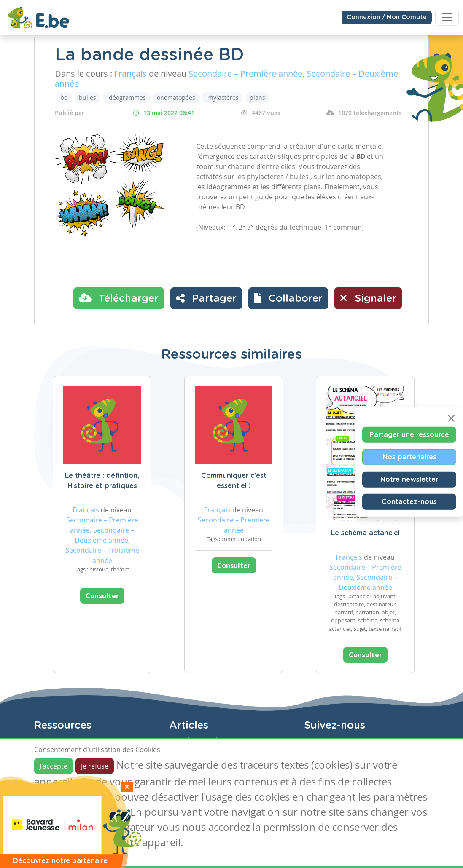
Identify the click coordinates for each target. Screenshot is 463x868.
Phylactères (222, 98)
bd (64, 98)
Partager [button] (206, 298)
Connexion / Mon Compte (387, 17)
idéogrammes (127, 98)
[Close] (451, 418)
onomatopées (176, 98)
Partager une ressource (409, 435)
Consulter (102, 596)
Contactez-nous (409, 502)
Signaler (368, 298)
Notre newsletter (409, 480)
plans (257, 98)
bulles (87, 98)
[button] (288, 298)
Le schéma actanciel (365, 533)
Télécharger (119, 298)
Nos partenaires (409, 457)
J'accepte (54, 766)
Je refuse (95, 766)
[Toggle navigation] (447, 17)
